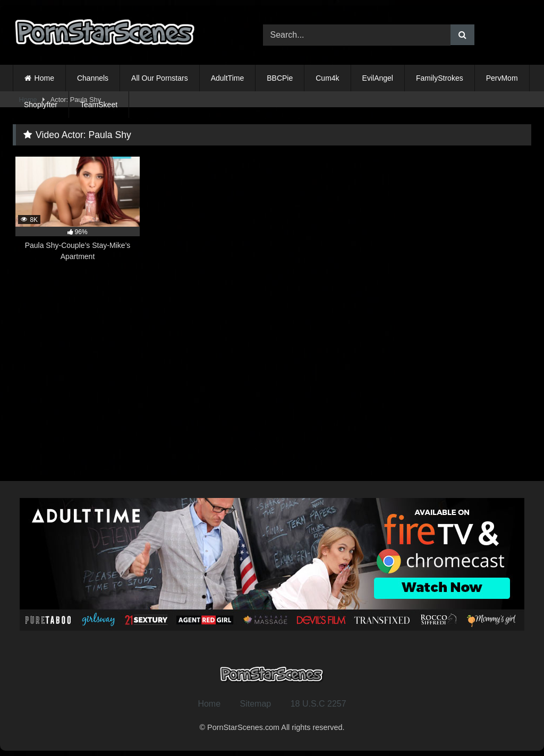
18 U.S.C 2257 (318, 704)
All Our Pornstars (160, 78)
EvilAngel (378, 78)
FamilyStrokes (440, 78)
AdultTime (228, 78)
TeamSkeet (99, 105)
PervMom (502, 78)
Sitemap (256, 704)
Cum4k (327, 78)
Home (44, 78)
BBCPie (280, 78)
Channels (93, 78)
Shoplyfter (41, 105)
